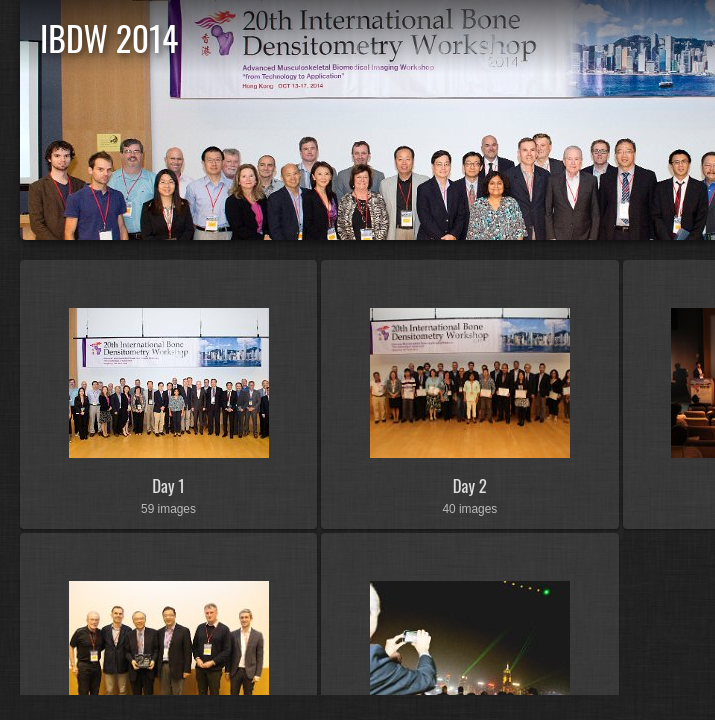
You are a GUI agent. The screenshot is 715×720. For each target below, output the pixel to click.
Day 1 (168, 485)
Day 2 (470, 485)
